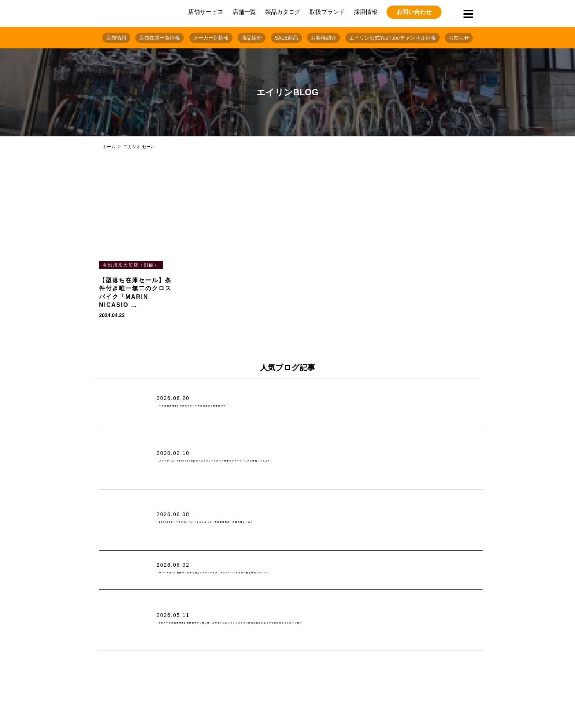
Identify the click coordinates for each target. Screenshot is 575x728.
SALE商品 (286, 38)
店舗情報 (116, 38)
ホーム (109, 147)
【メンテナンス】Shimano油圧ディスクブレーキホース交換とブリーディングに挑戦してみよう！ (304, 461)
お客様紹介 (323, 38)
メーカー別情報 (211, 38)
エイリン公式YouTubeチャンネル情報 (393, 38)
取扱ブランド (327, 12)
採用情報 (366, 12)
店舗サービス (206, 12)
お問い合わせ (414, 12)
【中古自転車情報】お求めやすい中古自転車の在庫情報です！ (249, 406)
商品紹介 (252, 38)
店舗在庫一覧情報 (160, 38)
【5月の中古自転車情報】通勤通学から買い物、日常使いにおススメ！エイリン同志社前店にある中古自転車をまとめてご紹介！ (317, 623)
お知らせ (459, 38)
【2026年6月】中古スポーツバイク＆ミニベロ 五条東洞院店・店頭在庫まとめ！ (279, 522)
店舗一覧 (244, 12)
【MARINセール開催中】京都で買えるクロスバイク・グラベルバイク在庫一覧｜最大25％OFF (298, 572)
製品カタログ (283, 12)
